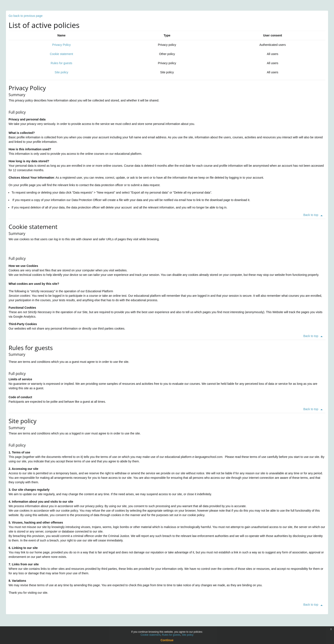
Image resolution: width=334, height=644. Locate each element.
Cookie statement (61, 54)
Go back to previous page (26, 16)
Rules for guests (61, 63)
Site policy (62, 72)
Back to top (314, 215)
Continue (167, 640)
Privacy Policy (61, 45)
